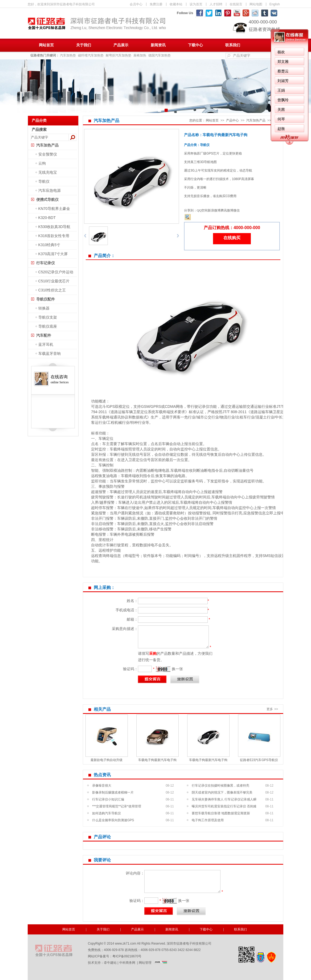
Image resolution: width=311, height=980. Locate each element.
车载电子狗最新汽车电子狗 (157, 760)
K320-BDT (47, 218)
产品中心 (232, 120)
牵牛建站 (110, 963)
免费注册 (156, 4)
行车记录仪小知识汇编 (108, 799)
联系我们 (233, 45)
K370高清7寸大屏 (53, 254)
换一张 (177, 669)
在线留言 (236, 4)
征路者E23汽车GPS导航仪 (259, 760)
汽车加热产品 (47, 145)
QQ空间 (202, 210)
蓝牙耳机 (46, 344)
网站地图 (256, 4)
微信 (236, 210)
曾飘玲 (283, 100)
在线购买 (232, 238)
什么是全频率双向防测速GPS (113, 820)
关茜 (281, 109)
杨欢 (281, 52)
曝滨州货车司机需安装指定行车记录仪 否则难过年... (224, 807)
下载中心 (195, 45)
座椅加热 (140, 55)
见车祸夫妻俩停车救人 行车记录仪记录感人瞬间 (224, 800)
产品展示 (121, 45)
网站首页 (46, 45)
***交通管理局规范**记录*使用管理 (117, 806)
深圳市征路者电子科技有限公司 (97, 36)
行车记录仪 (46, 263)
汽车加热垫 (68, 55)
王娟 (281, 90)
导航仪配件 (46, 299)
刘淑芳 (283, 81)
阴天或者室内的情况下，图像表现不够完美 (222, 792)
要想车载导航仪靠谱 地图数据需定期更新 (221, 813)
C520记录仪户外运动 (56, 272)
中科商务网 (127, 963)
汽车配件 (44, 335)
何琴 (281, 119)
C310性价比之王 (52, 290)
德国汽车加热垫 (159, 55)
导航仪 (44, 181)
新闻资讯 (158, 45)
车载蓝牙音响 (50, 353)
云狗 (42, 163)
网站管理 (145, 963)
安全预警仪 (48, 154)
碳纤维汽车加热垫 (91, 55)
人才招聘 (216, 4)
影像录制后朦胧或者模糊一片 (113, 792)
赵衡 (281, 129)
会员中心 (136, 4)
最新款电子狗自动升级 (107, 760)
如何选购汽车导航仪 (107, 813)
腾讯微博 (227, 210)
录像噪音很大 (102, 786)
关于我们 (84, 45)
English (275, 4)
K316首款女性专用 (54, 236)
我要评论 (102, 860)
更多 (273, 709)
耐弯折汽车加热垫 (118, 55)
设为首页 (196, 4)
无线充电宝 (48, 172)
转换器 (44, 308)
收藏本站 (176, 4)
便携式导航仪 (47, 200)
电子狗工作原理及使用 (208, 820)
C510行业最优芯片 (54, 281)
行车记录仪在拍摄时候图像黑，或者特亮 (220, 786)
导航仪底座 (48, 326)
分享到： (190, 210)
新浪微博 (214, 210)
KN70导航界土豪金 (54, 209)
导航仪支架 (48, 317)
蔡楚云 (283, 71)
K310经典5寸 (49, 245)
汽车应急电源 (50, 190)
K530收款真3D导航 (54, 227)
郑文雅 (283, 62)
